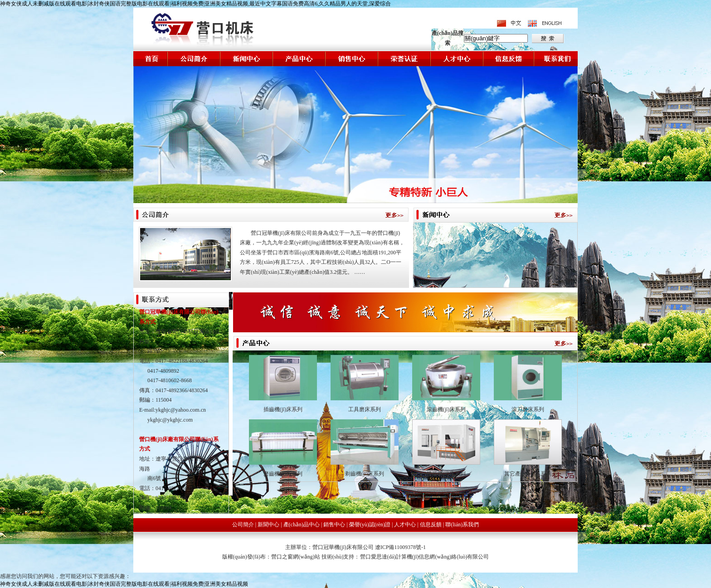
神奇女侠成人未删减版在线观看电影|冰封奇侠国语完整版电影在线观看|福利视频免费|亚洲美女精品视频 (124, 584)
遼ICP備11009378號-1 (400, 547)
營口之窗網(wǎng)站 (296, 557)
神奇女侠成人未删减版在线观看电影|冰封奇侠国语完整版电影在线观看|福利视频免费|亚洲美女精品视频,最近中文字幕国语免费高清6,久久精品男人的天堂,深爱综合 (195, 4)
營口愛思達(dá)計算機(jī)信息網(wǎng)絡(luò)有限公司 (425, 557)
